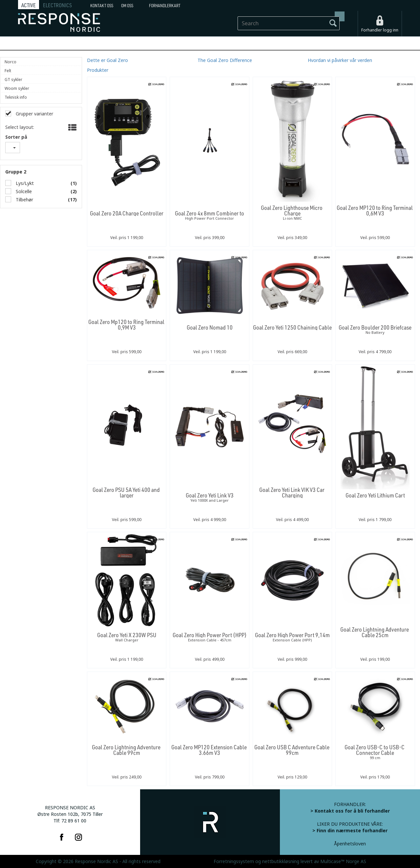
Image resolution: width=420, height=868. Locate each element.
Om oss (127, 6)
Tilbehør (24, 200)
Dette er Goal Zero (107, 60)
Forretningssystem (234, 861)
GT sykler (13, 80)
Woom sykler (17, 89)
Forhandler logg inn (380, 30)
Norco (10, 62)
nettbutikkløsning (281, 861)
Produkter (98, 70)
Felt (8, 71)
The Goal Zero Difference (225, 60)
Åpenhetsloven (350, 844)
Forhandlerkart (165, 6)
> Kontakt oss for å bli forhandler (350, 811)
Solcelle (23, 192)
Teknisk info (16, 97)
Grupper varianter (34, 114)
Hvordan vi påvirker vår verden (340, 60)
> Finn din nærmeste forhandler (350, 831)
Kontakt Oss (102, 6)
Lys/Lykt (24, 183)
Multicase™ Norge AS (343, 861)
